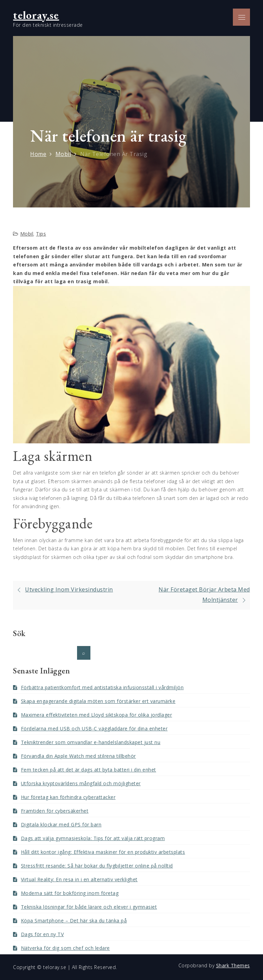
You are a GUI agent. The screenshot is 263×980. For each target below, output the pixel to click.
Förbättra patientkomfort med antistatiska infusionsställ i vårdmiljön (102, 687)
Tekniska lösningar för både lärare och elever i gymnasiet (89, 907)
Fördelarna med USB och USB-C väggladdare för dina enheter (94, 728)
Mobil (27, 234)
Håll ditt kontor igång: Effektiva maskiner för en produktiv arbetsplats (103, 852)
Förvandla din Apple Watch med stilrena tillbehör (78, 756)
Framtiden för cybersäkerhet (55, 811)
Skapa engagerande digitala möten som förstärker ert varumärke (98, 701)
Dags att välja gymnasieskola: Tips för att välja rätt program (93, 838)
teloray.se (36, 15)
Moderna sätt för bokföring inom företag (70, 893)
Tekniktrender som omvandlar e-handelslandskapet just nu (91, 742)
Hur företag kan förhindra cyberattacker (68, 797)
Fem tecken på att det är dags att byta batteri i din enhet (89, 770)
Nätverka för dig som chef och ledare (65, 948)
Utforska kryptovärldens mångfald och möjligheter (81, 783)
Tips (41, 234)
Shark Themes (233, 965)
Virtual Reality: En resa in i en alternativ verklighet (79, 879)
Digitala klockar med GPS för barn (61, 824)
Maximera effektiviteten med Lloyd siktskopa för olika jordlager (97, 715)
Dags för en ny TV (42, 934)
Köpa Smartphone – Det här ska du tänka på (74, 921)
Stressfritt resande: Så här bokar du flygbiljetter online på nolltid (97, 866)
